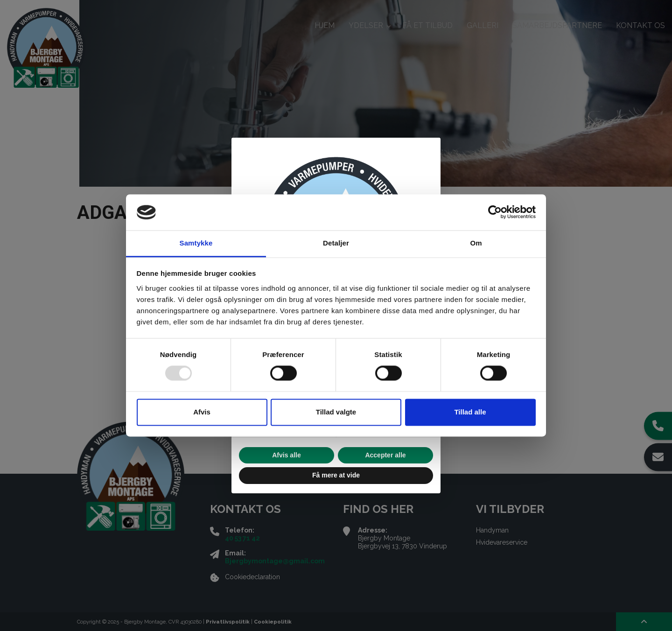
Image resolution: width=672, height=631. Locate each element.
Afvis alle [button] (286, 455)
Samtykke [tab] (196, 243)
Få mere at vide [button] (336, 475)
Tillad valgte (336, 412)
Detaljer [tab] (336, 243)
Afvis (202, 412)
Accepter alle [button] (385, 455)
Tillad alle (470, 412)
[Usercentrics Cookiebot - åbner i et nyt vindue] (495, 212)
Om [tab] (476, 243)
